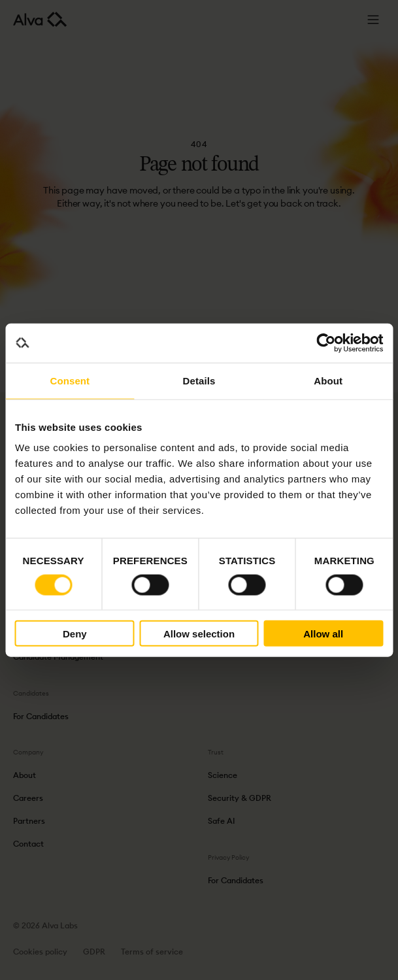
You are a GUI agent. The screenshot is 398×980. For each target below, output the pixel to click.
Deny (75, 633)
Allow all (323, 633)
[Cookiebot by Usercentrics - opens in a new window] (326, 343)
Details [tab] (199, 380)
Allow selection (199, 633)
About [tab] (328, 380)
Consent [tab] (70, 380)
